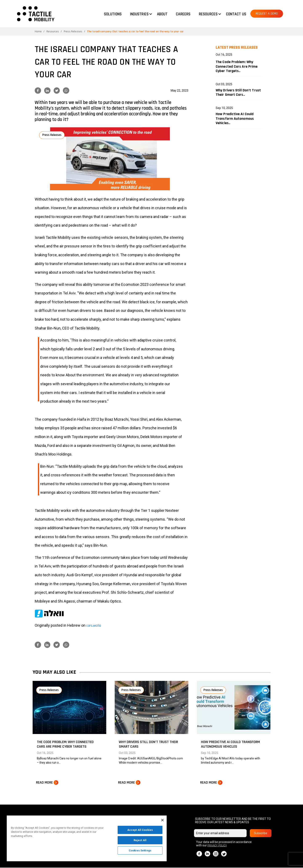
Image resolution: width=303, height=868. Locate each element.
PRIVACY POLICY (217, 846)
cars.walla (94, 626)
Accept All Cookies (140, 830)
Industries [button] (139, 14)
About (162, 14)
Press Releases (73, 32)
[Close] (162, 820)
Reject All (140, 840)
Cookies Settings (140, 850)
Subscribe (261, 834)
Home (38, 32)
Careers (183, 14)
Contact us (236, 14)
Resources (53, 32)
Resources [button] (208, 14)
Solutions (113, 14)
